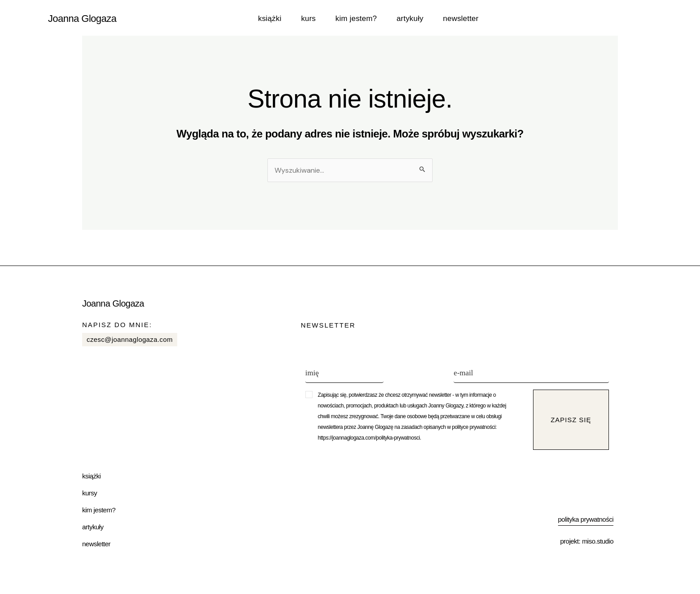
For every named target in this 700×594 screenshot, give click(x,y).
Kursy (90, 493)
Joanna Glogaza (82, 19)
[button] (419, 416)
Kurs (308, 19)
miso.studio (598, 541)
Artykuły (410, 19)
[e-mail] (531, 374)
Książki (270, 19)
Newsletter (460, 19)
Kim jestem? (356, 19)
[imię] (344, 374)
